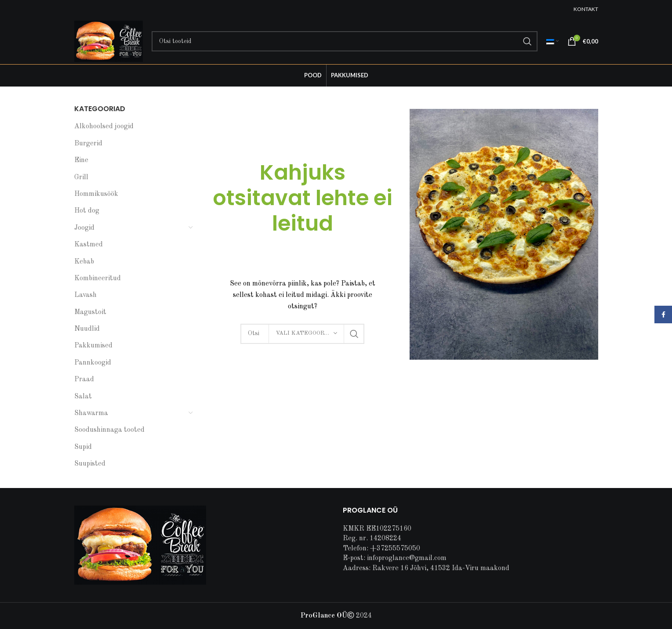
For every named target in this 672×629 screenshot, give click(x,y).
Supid (83, 447)
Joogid (84, 228)
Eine (81, 160)
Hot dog (87, 211)
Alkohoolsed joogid (104, 127)
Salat (83, 397)
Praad (84, 380)
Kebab (84, 262)
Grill (81, 177)
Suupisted (90, 464)
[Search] (344, 41)
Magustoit (90, 312)
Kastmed (89, 245)
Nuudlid (87, 329)
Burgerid (88, 144)
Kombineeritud (98, 278)
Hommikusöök (96, 194)
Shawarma (91, 413)
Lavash (85, 295)
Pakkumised (93, 346)
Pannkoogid (93, 363)
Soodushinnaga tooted (109, 430)
